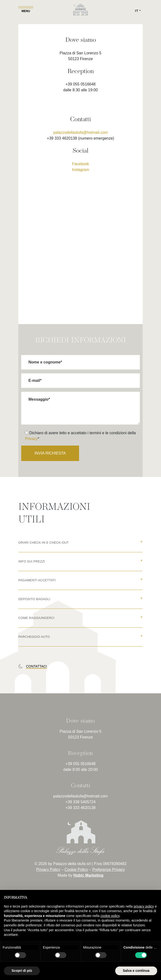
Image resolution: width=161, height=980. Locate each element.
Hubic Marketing (88, 875)
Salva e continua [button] (136, 971)
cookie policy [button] (110, 916)
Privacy (31, 439)
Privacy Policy (48, 870)
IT (137, 11)
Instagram (80, 170)
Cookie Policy (76, 870)
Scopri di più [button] (22, 971)
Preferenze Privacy (108, 870)
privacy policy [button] (144, 906)
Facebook (80, 164)
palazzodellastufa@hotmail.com (80, 132)
